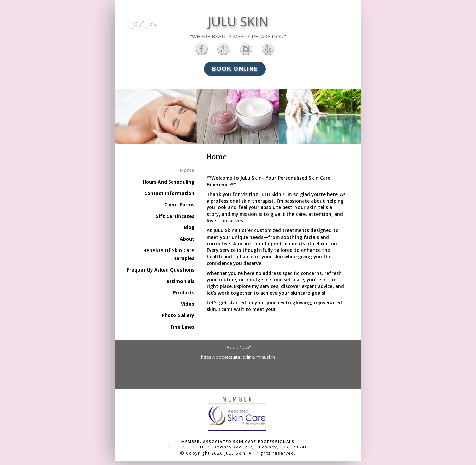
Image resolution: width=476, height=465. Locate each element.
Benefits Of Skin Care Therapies (169, 255)
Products (184, 293)
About (187, 239)
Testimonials (179, 281)
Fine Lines (183, 327)
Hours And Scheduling (168, 182)
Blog (189, 227)
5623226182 (182, 447)
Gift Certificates (175, 216)
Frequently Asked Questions (161, 270)
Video (188, 304)
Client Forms (179, 205)
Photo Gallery (178, 315)
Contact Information (169, 193)
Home (187, 170)
